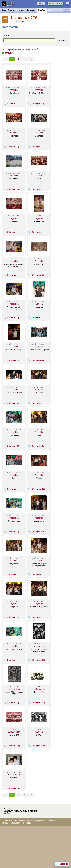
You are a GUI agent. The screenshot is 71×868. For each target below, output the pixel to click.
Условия (51, 821)
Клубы (42, 10)
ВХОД (41, 4)
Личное (12, 10)
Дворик (62, 864)
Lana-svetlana (39, 646)
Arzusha (39, 304)
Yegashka (14, 90)
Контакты (27, 823)
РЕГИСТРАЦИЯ (55, 4)
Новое (21, 10)
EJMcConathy (39, 689)
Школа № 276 (24, 18)
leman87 (14, 176)
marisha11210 (14, 775)
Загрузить (8, 53)
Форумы (31, 10)
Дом (4, 10)
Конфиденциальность (11, 823)
